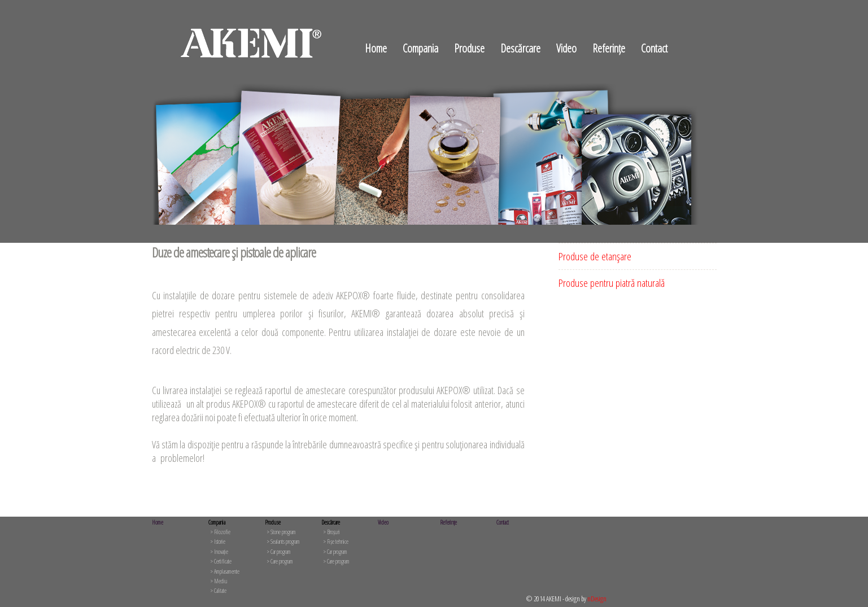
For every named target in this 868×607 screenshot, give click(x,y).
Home (376, 48)
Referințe (609, 48)
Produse (469, 48)
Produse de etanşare (595, 256)
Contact (654, 48)
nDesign (597, 599)
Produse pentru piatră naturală (612, 283)
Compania (420, 48)
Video (566, 48)
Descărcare (520, 48)
